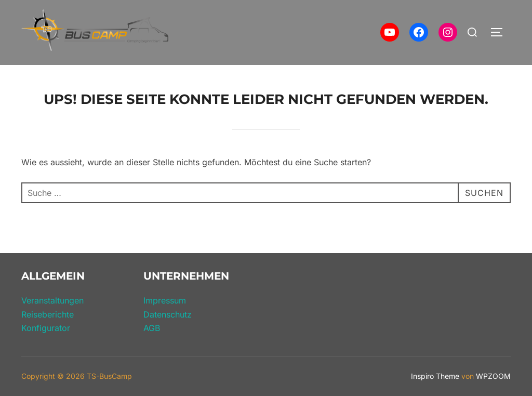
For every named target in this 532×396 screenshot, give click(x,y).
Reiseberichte (48, 314)
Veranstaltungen (52, 300)
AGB (152, 328)
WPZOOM (493, 376)
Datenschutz (168, 314)
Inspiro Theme (435, 376)
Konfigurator (46, 328)
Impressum (165, 300)
